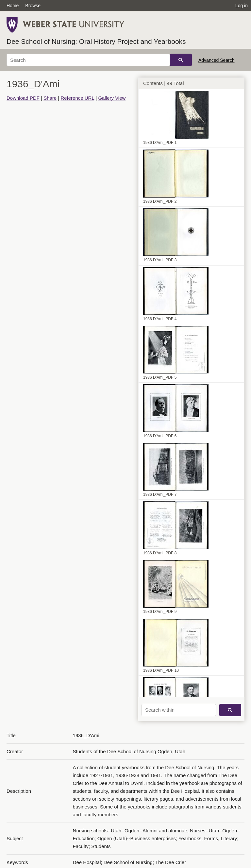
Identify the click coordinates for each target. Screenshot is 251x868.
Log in (242, 6)
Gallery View (112, 98)
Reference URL (77, 98)
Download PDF (23, 98)
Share (50, 98)
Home (13, 6)
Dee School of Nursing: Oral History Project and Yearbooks (96, 41)
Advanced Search (217, 60)
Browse (33, 6)
